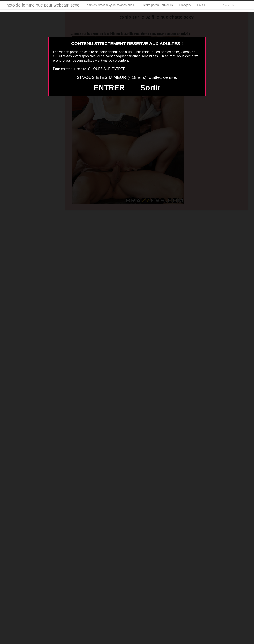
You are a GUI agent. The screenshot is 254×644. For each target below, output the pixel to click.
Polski (201, 5)
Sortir (150, 88)
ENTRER (109, 88)
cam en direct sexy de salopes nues (111, 5)
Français (185, 5)
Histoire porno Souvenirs (157, 5)
